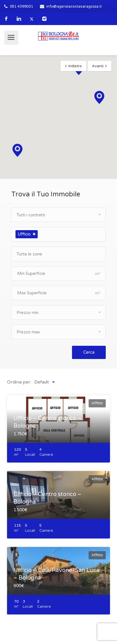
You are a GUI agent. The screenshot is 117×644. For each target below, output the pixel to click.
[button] (99, 97)
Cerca (89, 352)
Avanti (98, 66)
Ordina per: (19, 382)
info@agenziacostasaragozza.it (74, 6)
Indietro (75, 66)
